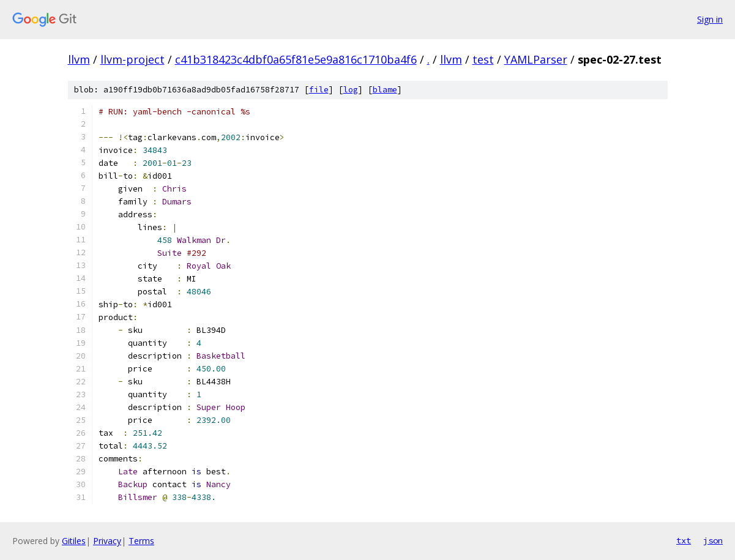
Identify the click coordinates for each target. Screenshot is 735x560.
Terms (141, 541)
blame (385, 90)
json (713, 540)
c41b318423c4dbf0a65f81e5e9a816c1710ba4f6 (296, 59)
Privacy (107, 541)
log (351, 90)
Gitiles (74, 541)
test (483, 59)
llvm (79, 59)
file (319, 90)
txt (684, 540)
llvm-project (132, 59)
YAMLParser (536, 59)
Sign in (710, 19)
